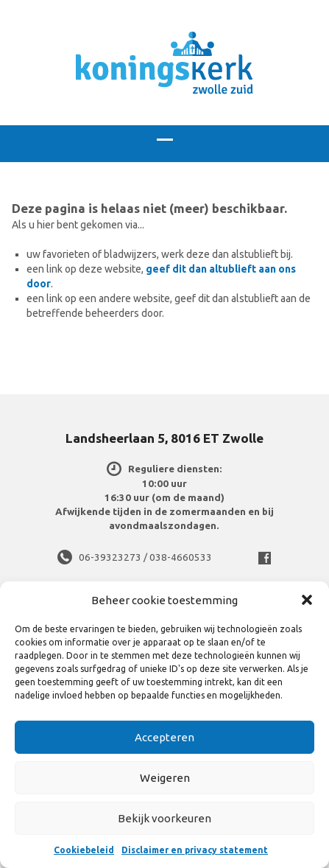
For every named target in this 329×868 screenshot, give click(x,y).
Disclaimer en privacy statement (195, 850)
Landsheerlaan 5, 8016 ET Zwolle (164, 438)
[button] (307, 600)
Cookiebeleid (84, 850)
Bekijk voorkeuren (164, 818)
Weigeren (165, 778)
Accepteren (164, 737)
